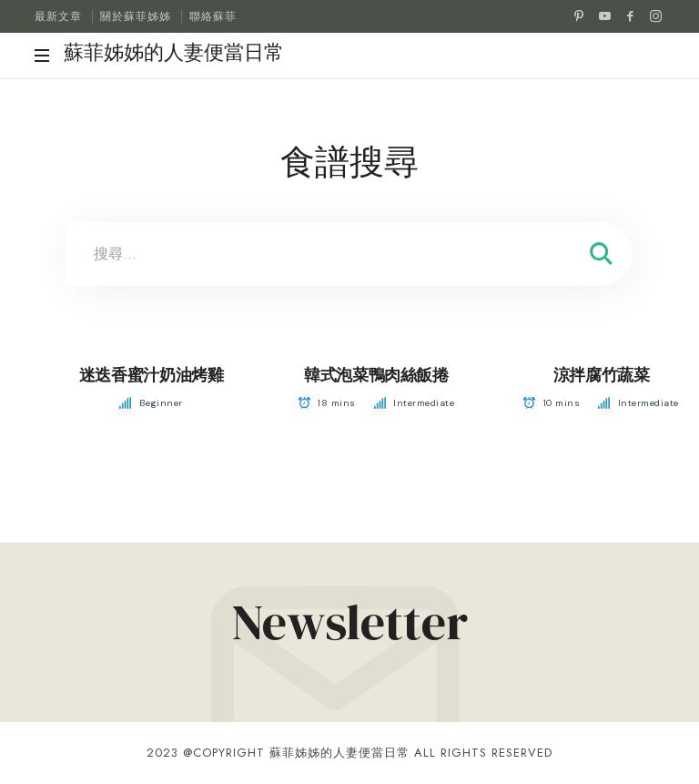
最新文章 (58, 16)
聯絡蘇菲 (213, 16)
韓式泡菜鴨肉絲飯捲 (376, 375)
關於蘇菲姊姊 (136, 16)
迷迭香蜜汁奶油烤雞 (152, 375)
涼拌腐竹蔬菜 (602, 375)
